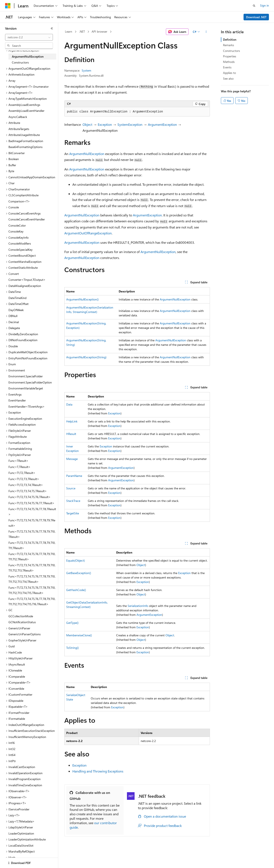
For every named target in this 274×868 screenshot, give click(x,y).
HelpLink (72, 421)
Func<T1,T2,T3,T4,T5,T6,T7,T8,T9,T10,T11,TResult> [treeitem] (32, 545)
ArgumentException (162, 124)
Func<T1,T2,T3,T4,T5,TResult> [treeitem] (28, 491)
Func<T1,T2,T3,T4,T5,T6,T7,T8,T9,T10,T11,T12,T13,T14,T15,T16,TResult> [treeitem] (32, 601)
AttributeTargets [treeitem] (19, 129)
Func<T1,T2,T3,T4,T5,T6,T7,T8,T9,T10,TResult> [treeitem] (32, 534)
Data (69, 404)
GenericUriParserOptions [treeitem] (25, 634)
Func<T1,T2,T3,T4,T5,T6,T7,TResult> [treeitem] (31, 503)
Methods (229, 62)
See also (228, 78)
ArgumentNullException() (82, 299)
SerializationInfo (138, 606)
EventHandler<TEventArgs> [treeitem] (27, 406)
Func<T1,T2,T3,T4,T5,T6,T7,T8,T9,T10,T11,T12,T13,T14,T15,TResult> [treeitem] (32, 590)
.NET (82, 31)
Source (71, 488)
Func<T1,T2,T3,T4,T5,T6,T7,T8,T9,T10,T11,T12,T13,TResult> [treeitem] (32, 568)
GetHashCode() (76, 590)
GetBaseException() (79, 573)
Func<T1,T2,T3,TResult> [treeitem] (24, 479)
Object (87, 124)
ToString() (72, 648)
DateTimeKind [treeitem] (17, 298)
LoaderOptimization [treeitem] (21, 833)
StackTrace (73, 501)
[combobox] (29, 37)
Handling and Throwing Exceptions (98, 771)
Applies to (229, 73)
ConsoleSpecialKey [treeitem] (21, 250)
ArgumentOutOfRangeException (88, 233)
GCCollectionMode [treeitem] (21, 616)
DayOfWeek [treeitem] (16, 310)
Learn (69, 31)
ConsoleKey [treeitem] (16, 231)
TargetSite (73, 513)
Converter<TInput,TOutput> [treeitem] (27, 280)
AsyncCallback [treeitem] (18, 117)
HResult (71, 434)
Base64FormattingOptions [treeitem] (25, 147)
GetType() (72, 623)
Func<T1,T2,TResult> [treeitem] (22, 473)
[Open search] (254, 6)
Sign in (264, 5)
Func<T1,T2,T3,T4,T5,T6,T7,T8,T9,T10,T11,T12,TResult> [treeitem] (32, 557)
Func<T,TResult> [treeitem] (19, 467)
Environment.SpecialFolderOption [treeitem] (30, 382)
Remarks (229, 45)
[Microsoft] (8, 6)
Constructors (231, 51)
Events (227, 67)
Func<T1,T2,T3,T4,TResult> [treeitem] (26, 485)
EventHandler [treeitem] (17, 400)
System (86, 70)
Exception (105, 124)
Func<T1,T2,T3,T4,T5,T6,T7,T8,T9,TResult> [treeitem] (32, 523)
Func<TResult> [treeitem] (18, 461)
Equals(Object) (76, 560)
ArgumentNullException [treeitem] (28, 56)
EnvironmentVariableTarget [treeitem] (26, 388)
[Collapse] (52, 28)
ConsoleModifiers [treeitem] (20, 243)
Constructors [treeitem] (20, 62)
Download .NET (256, 17)
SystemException (130, 124)
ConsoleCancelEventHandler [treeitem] (27, 219)
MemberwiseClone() (79, 635)
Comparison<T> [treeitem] (19, 201)
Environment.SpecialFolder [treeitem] (26, 376)
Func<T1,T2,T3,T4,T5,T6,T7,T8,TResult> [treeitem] (32, 512)
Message (72, 459)
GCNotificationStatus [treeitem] (22, 622)
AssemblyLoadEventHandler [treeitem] (26, 111)
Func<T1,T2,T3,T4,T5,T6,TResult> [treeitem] (30, 497)
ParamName (74, 476)
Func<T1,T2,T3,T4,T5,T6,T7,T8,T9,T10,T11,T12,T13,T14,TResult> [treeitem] (32, 579)
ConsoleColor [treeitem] (17, 225)
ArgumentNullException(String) (86, 357)
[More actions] (206, 32)
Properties (230, 56)
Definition (230, 39)
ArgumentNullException (87, 154)
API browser (99, 31)
